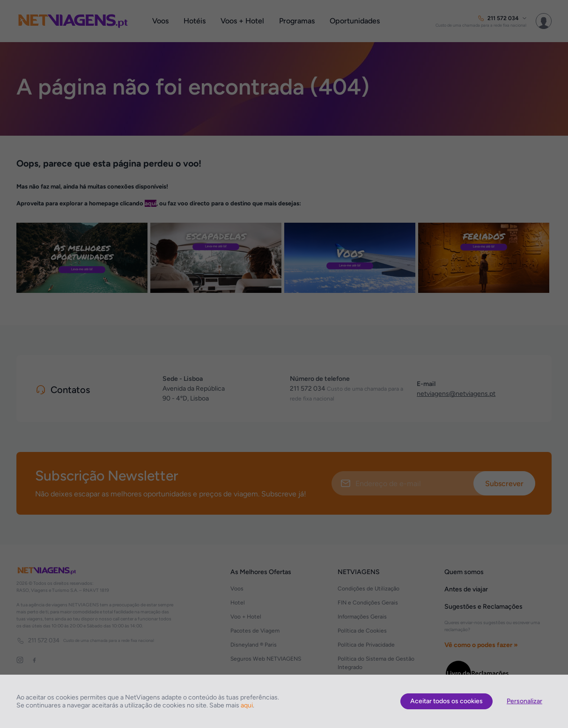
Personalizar (524, 701)
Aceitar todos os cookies (446, 701)
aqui (247, 705)
